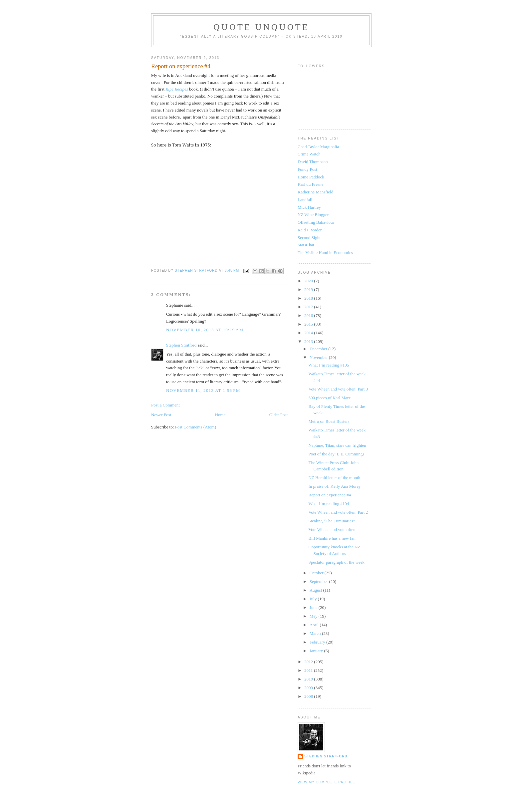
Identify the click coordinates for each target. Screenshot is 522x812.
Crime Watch (309, 154)
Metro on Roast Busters (329, 421)
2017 (309, 307)
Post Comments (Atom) (196, 427)
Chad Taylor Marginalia (318, 147)
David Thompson (313, 162)
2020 (309, 281)
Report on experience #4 (329, 495)
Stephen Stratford (181, 345)
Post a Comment (165, 405)
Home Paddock (311, 177)
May (314, 616)
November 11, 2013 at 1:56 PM (203, 390)
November (319, 357)
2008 (309, 696)
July (314, 599)
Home (220, 415)
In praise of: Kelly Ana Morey (334, 486)
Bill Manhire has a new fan (332, 538)
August (316, 590)
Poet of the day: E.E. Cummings (336, 454)
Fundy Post (307, 169)
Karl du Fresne (310, 184)
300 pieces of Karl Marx (329, 398)
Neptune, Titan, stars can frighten (337, 445)
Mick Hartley (309, 207)
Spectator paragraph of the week (336, 562)
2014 (309, 333)
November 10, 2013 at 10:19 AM (205, 330)
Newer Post (161, 415)
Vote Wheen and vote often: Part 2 (338, 512)
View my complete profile (326, 782)
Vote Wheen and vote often (332, 530)
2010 (309, 679)
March (316, 633)
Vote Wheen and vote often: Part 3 (338, 389)
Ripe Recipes (177, 89)
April (315, 625)
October (317, 573)
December (319, 349)
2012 (309, 662)
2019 (309, 289)
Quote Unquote (261, 27)
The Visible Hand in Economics (325, 253)
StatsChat (306, 245)
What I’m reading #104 (329, 504)
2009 (309, 688)
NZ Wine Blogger (313, 215)
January (317, 651)
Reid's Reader (310, 230)
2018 (309, 298)
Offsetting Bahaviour (316, 222)
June (314, 607)
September (319, 581)
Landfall (305, 200)
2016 (309, 315)
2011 (309, 670)
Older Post (278, 415)
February (318, 642)
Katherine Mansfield (315, 192)
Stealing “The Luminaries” (332, 521)
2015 (309, 324)
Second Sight (309, 238)
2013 (309, 341)
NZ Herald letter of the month (334, 478)
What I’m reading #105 (329, 365)
